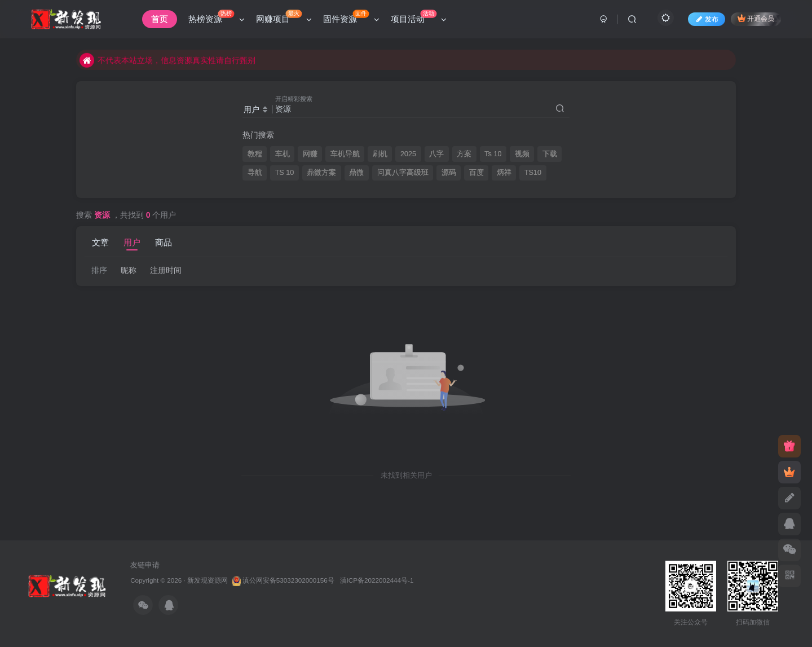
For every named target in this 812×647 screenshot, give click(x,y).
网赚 (310, 154)
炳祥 (504, 173)
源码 (449, 173)
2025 (408, 154)
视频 (522, 154)
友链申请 (145, 565)
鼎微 (356, 173)
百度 (476, 173)
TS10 (533, 173)
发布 (707, 19)
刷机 (380, 154)
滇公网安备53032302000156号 (288, 580)
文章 (100, 242)
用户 (132, 242)
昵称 (129, 270)
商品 (164, 242)
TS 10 (285, 173)
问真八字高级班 (403, 173)
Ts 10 (493, 154)
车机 (283, 154)
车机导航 (345, 154)
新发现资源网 (208, 580)
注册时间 (166, 270)
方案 (464, 154)
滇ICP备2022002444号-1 (377, 580)
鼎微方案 (321, 173)
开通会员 (756, 18)
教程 (255, 154)
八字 (436, 154)
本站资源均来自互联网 (128, 54)
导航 (255, 173)
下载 (550, 154)
